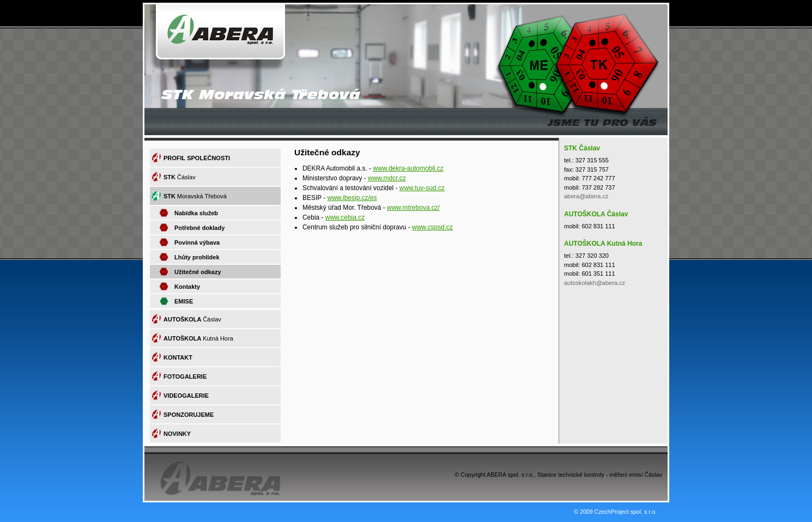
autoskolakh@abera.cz (595, 283)
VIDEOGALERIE (186, 396)
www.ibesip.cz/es (352, 198)
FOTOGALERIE (185, 377)
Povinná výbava (197, 242)
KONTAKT (178, 357)
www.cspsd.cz (432, 227)
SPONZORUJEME (189, 415)
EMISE (184, 301)
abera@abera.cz (586, 196)
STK (180, 177)
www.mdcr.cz (387, 178)
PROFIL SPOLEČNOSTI (197, 158)
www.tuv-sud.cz (422, 188)
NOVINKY (177, 434)
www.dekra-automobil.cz (408, 168)
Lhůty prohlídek (197, 257)
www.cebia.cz (345, 217)
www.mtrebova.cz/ (413, 208)
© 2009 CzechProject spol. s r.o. (615, 512)
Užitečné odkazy (198, 272)
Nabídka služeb (196, 213)
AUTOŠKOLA (192, 319)
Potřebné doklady (199, 228)
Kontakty (187, 287)
